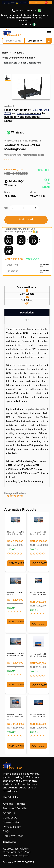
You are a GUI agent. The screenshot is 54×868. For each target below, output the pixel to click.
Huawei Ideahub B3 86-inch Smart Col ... (15, 655)
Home (5, 53)
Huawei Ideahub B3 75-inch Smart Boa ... (38, 595)
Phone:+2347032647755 (18, 862)
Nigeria (24, 24)
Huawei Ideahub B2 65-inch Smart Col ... (15, 534)
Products (18, 53)
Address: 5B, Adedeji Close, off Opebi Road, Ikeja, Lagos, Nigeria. (17, 852)
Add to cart (26, 219)
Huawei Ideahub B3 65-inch (15, 594)
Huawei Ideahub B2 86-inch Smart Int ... (38, 534)
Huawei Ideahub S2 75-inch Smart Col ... (38, 717)
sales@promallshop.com (29, 114)
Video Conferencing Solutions (18, 58)
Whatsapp (15, 132)
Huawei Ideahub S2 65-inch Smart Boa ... (38, 656)
